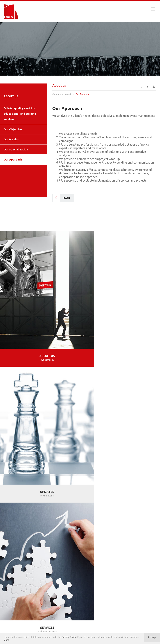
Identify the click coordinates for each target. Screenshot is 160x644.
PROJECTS (120, 456)
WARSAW (13, 504)
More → (8, 640)
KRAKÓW (36, 504)
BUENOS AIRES (83, 519)
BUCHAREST (61, 512)
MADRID (79, 504)
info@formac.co (99, 585)
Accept (152, 637)
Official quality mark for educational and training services (20, 114)
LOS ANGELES (109, 512)
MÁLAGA (101, 504)
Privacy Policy (69, 637)
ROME (84, 512)
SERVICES (40, 456)
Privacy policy (80, 631)
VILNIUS (19, 512)
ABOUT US (11, 96)
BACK (67, 198)
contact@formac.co (64, 585)
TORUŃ (58, 504)
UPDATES (120, 338)
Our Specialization (16, 149)
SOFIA (38, 512)
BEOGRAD (146, 504)
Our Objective (13, 129)
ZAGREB (123, 504)
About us (70, 94)
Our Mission (11, 139)
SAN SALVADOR (141, 512)
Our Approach (13, 160)
